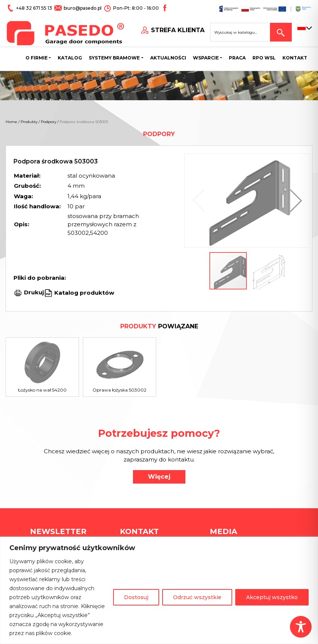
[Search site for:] (240, 32)
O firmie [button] (37, 58)
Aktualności (168, 58)
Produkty (29, 122)
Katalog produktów (84, 292)
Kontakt (295, 58)
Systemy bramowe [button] (114, 58)
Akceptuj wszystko (272, 597)
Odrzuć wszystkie (197, 597)
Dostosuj (136, 597)
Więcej (159, 477)
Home (11, 122)
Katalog (70, 58)
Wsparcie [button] (206, 58)
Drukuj (34, 292)
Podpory (49, 122)
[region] (159, 590)
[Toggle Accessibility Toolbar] (301, 627)
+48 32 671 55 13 (35, 8)
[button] (294, 200)
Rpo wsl (264, 58)
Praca (237, 58)
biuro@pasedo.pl (83, 8)
